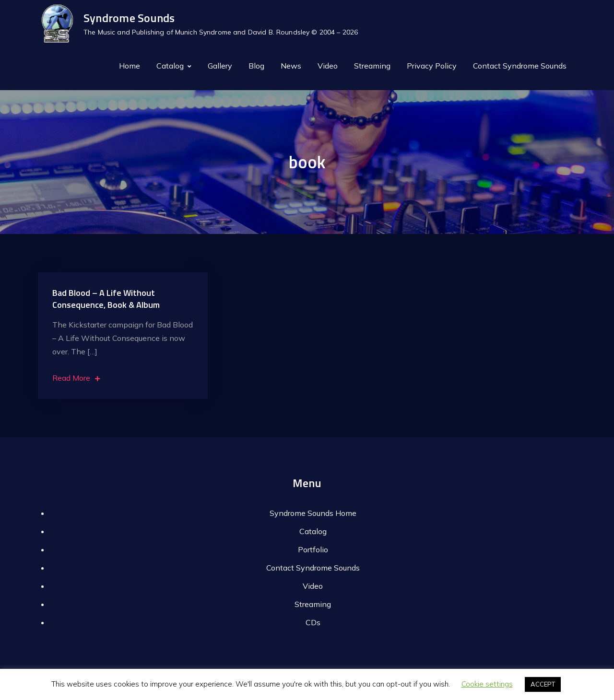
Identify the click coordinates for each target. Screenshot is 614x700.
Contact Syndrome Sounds (520, 66)
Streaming (372, 66)
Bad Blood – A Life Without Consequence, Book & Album (106, 299)
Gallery (220, 66)
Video (328, 66)
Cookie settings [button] (487, 684)
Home (130, 66)
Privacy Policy (432, 66)
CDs (313, 622)
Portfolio (313, 549)
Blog (256, 66)
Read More (76, 378)
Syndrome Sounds (129, 18)
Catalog (170, 66)
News (291, 66)
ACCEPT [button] (543, 684)
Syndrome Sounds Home (313, 513)
